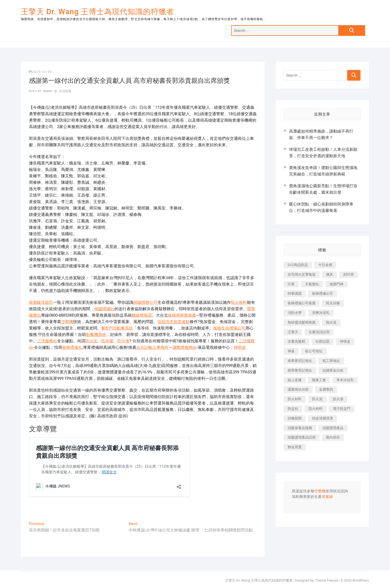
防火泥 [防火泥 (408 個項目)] (317, 399)
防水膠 (107, 341)
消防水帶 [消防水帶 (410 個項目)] (295, 313)
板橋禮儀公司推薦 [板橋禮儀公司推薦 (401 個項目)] (302, 303)
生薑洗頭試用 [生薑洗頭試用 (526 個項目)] (319, 332)
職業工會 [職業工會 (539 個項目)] (319, 380)
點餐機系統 (96, 335)
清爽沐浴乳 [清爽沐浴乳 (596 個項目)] (321, 313)
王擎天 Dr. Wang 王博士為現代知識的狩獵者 (97, 12)
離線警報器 (142, 315)
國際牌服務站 (185, 347)
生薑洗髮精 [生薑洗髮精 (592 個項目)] (296, 341)
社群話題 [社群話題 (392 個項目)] (322, 341)
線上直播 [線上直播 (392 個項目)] (295, 380)
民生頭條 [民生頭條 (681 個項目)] (333, 303)
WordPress (361, 580)
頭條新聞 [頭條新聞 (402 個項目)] (295, 418)
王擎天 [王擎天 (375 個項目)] (293, 332)
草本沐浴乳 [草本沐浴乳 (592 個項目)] (345, 380)
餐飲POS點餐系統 (117, 328)
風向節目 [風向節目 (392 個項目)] (333, 437)
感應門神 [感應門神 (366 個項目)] (336, 284)
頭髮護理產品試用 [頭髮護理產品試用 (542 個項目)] (302, 437)
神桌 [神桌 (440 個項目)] (291, 351)
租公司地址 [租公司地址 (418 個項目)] (314, 351)
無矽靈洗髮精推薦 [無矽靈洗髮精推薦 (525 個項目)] (302, 322)
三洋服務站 (47, 341)
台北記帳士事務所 (152, 347)
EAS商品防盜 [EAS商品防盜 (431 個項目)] (298, 265)
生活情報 (65, 91)
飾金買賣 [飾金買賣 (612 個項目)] (295, 447)
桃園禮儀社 (104, 309)
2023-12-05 (40, 72)
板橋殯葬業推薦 (182, 315)
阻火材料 (239, 302)
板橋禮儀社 (72, 347)
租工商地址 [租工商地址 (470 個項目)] (331, 361)
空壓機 (67, 322)
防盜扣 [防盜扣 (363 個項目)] (293, 409)
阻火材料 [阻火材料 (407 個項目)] (316, 409)
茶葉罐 (327, 497)
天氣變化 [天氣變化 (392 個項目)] (312, 284)
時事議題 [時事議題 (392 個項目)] (295, 293)
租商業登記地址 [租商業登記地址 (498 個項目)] (300, 361)
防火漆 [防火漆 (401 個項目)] (338, 399)
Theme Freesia (327, 580)
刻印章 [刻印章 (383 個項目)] (349, 274)
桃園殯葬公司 (145, 302)
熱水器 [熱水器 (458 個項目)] (331, 322)
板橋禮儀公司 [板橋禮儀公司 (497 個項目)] (322, 293)
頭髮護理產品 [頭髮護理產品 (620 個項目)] (333, 428)
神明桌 (240, 347)
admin (47, 91)
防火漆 (123, 341)
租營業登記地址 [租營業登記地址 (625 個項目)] (300, 370)
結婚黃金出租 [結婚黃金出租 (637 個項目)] (333, 370)
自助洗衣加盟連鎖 (174, 322)
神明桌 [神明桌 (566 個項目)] (345, 341)
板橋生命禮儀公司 (229, 328)
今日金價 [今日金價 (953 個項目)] (325, 265)
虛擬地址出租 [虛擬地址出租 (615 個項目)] (298, 389)
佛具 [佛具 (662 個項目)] (329, 274)
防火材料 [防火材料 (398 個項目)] (295, 399)
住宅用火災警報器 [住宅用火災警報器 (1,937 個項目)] (302, 274)
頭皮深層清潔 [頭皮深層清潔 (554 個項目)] (322, 418)
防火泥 (91, 341)
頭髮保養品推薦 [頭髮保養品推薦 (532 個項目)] (300, 428)
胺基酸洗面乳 (41, 302)
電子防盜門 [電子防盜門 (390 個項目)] (342, 409)
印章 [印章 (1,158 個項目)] (291, 284)
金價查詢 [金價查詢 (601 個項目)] (326, 389)
